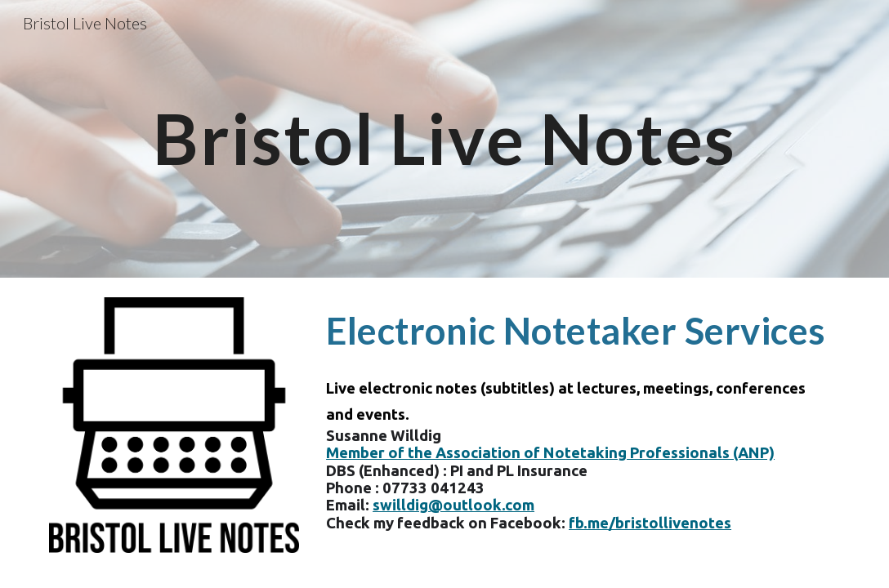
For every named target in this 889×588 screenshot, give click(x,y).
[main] (444, 138)
